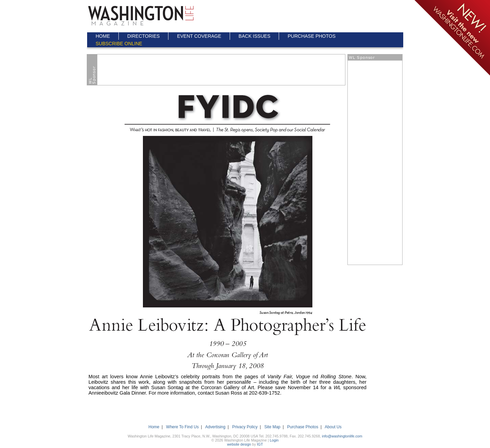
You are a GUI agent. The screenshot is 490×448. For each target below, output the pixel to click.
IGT (260, 444)
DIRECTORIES (143, 36)
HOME (103, 36)
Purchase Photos (303, 427)
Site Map (272, 427)
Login (274, 440)
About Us (333, 427)
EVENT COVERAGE (199, 36)
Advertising (215, 427)
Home (154, 427)
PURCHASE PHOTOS (312, 36)
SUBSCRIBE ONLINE (119, 44)
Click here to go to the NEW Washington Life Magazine (452, 38)
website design (239, 444)
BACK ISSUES (254, 36)
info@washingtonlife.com (342, 436)
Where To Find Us (182, 427)
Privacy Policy (245, 427)
